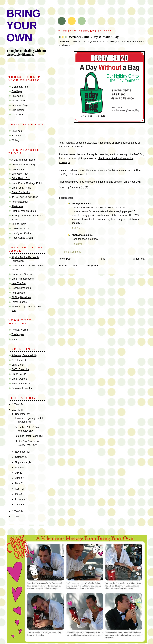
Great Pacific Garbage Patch (27, 183)
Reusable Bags (20, 105)
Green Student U (21, 384)
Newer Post (65, 259)
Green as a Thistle (21, 188)
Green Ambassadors (23, 279)
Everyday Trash (20, 174)
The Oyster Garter (21, 233)
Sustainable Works (22, 388)
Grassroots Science (22, 274)
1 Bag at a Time (20, 87)
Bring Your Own (132, 182)
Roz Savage (18, 293)
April (18, 489)
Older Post (139, 259)
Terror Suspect (19, 302)
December (21, 414)
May (18, 483)
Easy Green (18, 365)
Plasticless (17, 206)
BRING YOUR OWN (24, 26)
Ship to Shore (19, 224)
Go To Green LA (20, 369)
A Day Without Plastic (23, 160)
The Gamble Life (21, 229)
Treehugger (18, 334)
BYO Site (17, 136)
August (19, 468)
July (18, 473)
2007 (15, 410)
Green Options (19, 379)
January (20, 504)
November (21, 452)
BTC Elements (19, 360)
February (20, 499)
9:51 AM (76, 228)
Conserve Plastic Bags (24, 165)
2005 (15, 517)
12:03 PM (77, 244)
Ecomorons (18, 169)
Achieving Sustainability (24, 355)
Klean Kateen (19, 101)
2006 (15, 511)
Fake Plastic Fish (21, 178)
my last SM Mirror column (113, 170)
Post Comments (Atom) (86, 266)
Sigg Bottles (18, 110)
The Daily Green (20, 330)
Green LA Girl (19, 374)
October (20, 457)
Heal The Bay (19, 283)
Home (102, 259)
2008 (15, 404)
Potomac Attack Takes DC (29, 436)
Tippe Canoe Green (22, 238)
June (18, 478)
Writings (16, 140)
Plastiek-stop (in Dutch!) (24, 211)
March (19, 494)
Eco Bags (17, 91)
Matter (15, 339)
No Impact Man (20, 202)
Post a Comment (72, 252)
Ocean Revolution (21, 288)
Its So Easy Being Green (25, 197)
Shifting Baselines (21, 297)
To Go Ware (18, 115)
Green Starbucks (21, 192)
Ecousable (17, 96)
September (21, 462)
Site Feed (17, 131)
